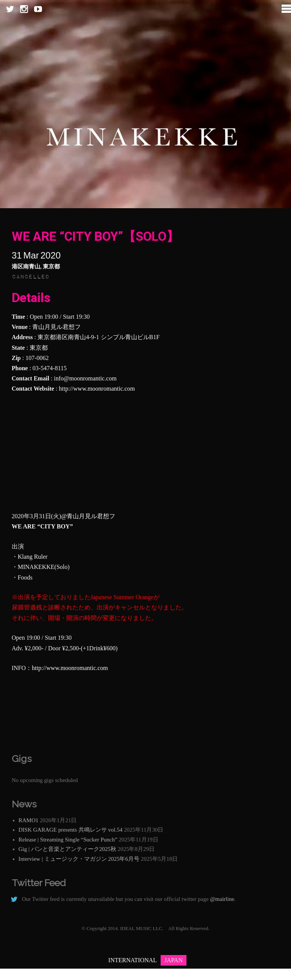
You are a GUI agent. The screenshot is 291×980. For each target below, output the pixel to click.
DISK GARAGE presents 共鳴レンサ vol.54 (71, 830)
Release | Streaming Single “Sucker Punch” (68, 840)
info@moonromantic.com (85, 378)
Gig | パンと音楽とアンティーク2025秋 (67, 849)
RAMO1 (29, 820)
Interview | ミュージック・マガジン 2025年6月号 (79, 859)
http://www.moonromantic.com (97, 389)
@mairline (222, 899)
